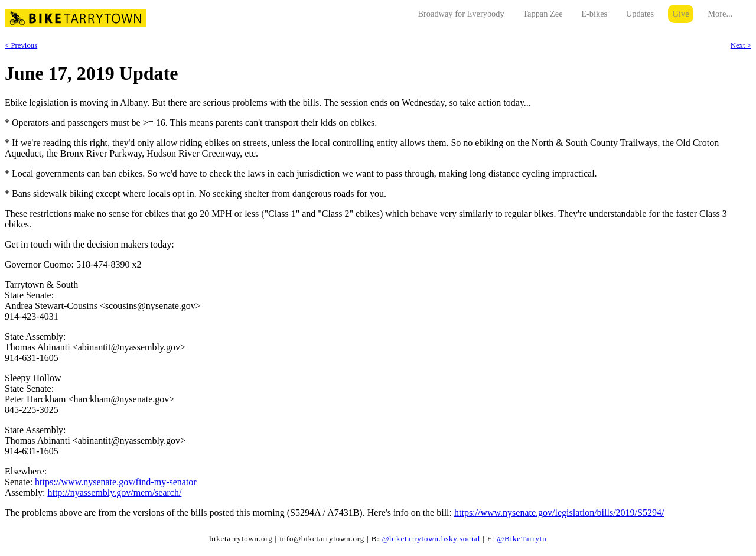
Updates (640, 14)
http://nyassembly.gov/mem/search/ (114, 492)
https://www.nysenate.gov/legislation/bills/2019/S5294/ (559, 513)
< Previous (21, 45)
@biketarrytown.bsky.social (431, 539)
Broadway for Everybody (461, 14)
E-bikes (594, 14)
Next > (741, 45)
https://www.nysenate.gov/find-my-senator (116, 482)
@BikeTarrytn (522, 539)
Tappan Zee (542, 14)
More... (720, 14)
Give (681, 14)
